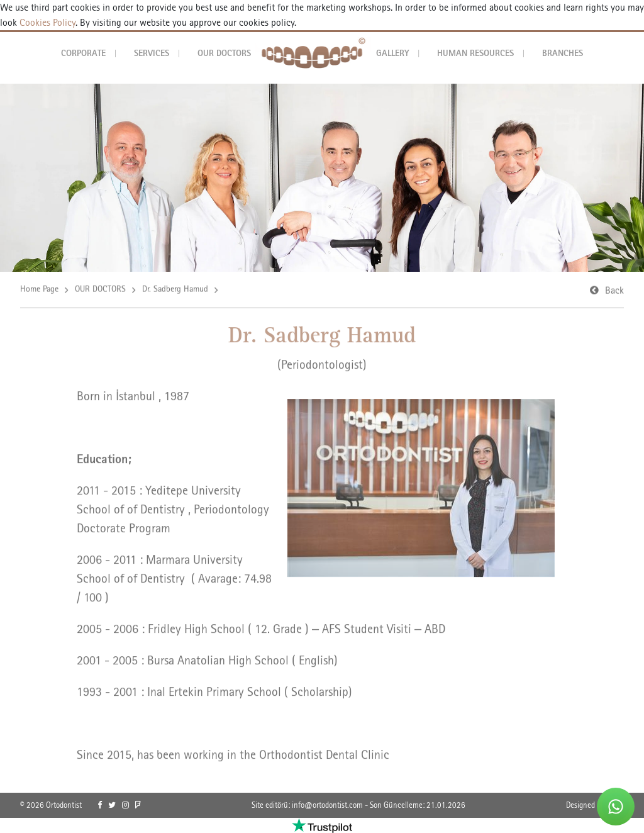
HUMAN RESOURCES (475, 53)
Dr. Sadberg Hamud (175, 289)
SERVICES (152, 53)
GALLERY (393, 53)
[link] (100, 805)
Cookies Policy (46, 22)
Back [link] (614, 291)
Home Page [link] (39, 289)
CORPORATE (83, 53)
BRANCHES (563, 53)
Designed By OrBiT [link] (595, 805)
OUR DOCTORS (224, 53)
